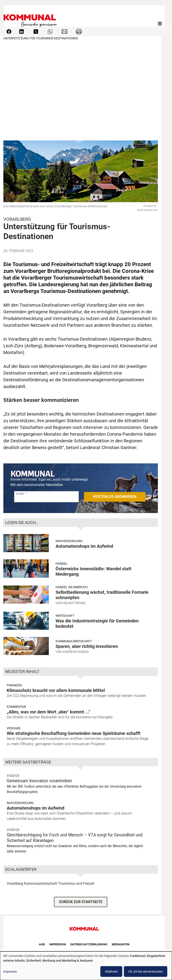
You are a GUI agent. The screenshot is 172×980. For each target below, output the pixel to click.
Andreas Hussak (76, 652)
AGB (42, 944)
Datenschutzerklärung (89, 944)
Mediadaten (121, 944)
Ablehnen (111, 972)
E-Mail (20, 494)
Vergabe (14, 728)
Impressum (58, 944)
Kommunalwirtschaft (74, 641)
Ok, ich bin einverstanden (146, 972)
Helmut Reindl (74, 603)
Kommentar (16, 707)
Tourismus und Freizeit (76, 883)
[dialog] (86, 966)
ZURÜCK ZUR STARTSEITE (81, 902)
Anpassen (10, 972)
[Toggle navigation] (160, 24)
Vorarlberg (15, 883)
